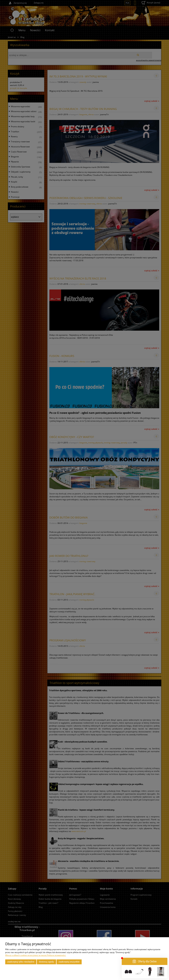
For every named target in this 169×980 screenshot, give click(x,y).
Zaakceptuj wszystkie (69, 962)
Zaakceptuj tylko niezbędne (21, 962)
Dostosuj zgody (46, 962)
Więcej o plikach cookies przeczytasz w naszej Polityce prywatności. (36, 955)
